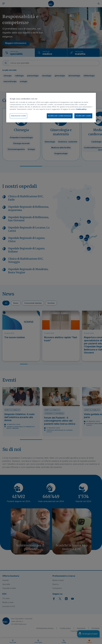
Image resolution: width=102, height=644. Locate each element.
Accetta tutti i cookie (83, 116)
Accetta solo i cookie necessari (60, 116)
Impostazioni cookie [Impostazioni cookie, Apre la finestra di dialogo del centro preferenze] (19, 116)
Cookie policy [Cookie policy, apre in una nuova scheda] (81, 109)
